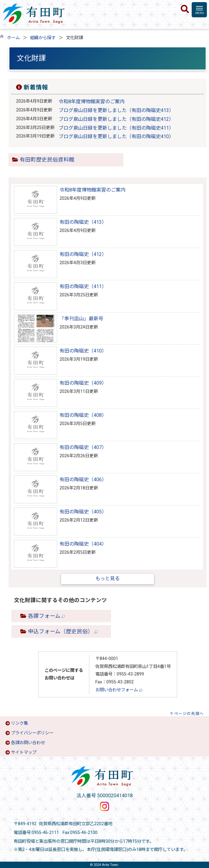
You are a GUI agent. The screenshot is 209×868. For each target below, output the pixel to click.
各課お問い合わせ (28, 743)
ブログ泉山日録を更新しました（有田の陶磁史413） (116, 110)
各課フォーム (46, 616)
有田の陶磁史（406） (83, 480)
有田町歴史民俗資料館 (47, 160)
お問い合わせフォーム (119, 690)
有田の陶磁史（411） (83, 286)
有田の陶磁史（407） (83, 447)
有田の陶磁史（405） (83, 512)
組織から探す (43, 38)
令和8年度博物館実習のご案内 (92, 102)
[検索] (185, 9)
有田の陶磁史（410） (83, 351)
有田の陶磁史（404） (83, 544)
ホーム (13, 38)
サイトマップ (24, 752)
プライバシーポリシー (32, 733)
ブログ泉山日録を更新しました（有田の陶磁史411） (116, 128)
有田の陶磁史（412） (83, 254)
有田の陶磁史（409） (83, 383)
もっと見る (108, 579)
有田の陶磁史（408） (83, 415)
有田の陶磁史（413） (83, 222)
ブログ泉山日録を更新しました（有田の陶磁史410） (116, 136)
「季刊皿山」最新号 (81, 319)
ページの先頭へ (189, 714)
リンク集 (19, 723)
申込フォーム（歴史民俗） (63, 631)
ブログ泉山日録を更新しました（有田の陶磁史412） (116, 119)
